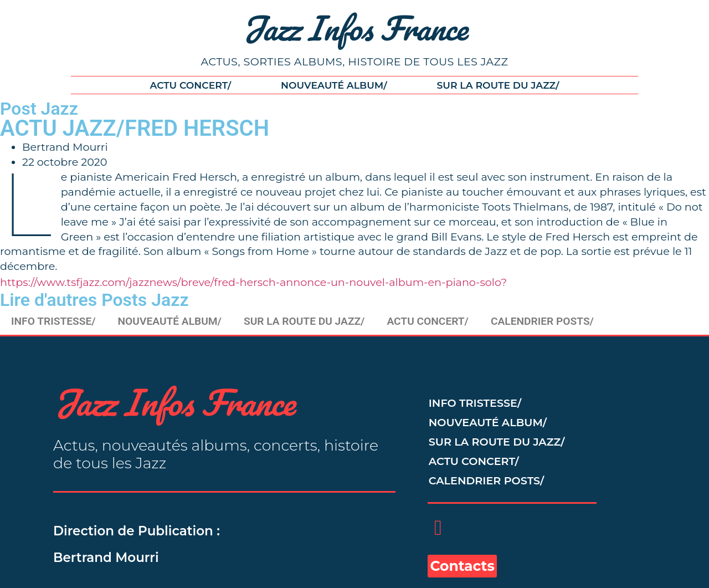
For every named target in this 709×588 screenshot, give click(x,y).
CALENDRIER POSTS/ (542, 321)
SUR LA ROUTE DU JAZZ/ (498, 85)
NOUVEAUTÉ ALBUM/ (334, 85)
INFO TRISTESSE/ (53, 321)
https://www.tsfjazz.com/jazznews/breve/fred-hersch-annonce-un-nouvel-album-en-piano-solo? (253, 282)
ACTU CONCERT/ (190, 85)
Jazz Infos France (355, 28)
